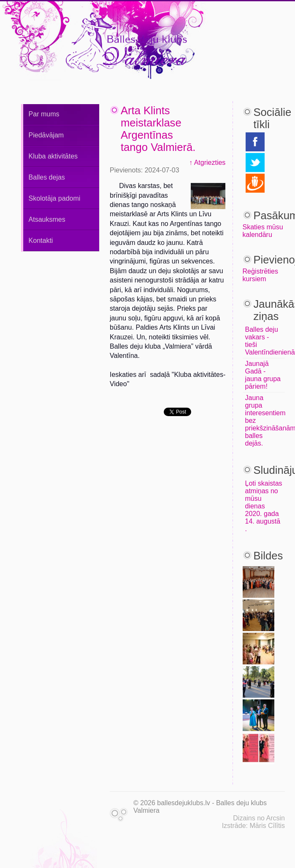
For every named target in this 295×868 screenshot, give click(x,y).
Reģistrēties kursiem (260, 275)
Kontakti (41, 241)
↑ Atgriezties (207, 163)
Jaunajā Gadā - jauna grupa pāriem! (263, 375)
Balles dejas (47, 177)
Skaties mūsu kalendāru (263, 231)
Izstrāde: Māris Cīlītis (253, 826)
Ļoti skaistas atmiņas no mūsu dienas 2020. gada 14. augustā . (264, 506)
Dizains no (249, 818)
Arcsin (276, 818)
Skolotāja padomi (55, 198)
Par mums (44, 114)
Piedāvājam (46, 135)
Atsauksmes (47, 219)
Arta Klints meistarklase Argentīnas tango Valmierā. (158, 129)
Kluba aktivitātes (53, 156)
